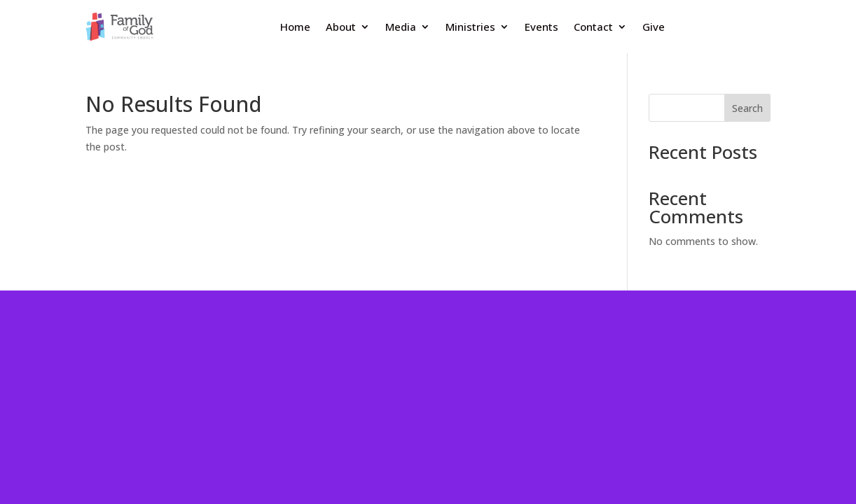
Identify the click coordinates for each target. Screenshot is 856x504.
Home (295, 27)
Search (747, 108)
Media (401, 27)
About (341, 27)
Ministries (470, 27)
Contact (593, 27)
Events (541, 27)
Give (654, 27)
